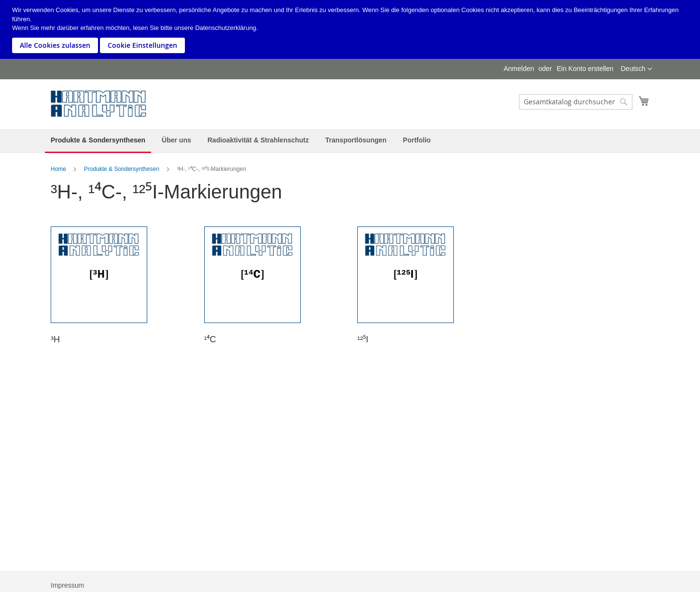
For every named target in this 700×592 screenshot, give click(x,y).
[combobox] (576, 102)
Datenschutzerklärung (225, 28)
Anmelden (519, 69)
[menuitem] (98, 141)
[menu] (350, 141)
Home (58, 169)
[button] (637, 69)
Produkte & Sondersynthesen (122, 169)
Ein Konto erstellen (585, 69)
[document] (351, 29)
